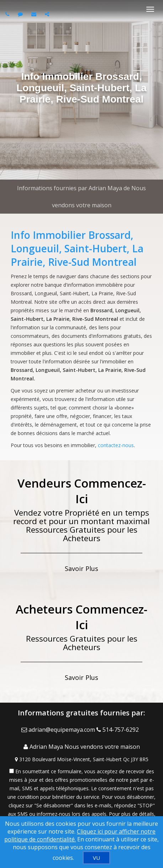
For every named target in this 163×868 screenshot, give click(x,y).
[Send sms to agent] (21, 14)
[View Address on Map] (81, 759)
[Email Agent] (59, 730)
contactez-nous (116, 445)
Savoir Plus (81, 568)
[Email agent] (35, 14)
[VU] (96, 858)
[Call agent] (8, 14)
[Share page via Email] (48, 14)
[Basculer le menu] (150, 9)
